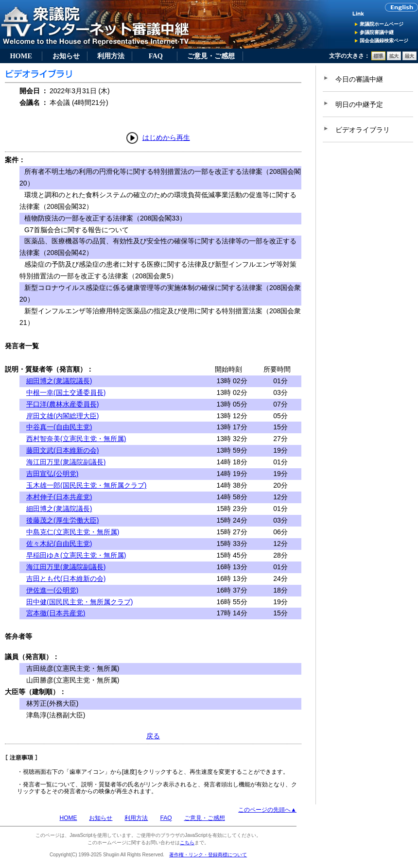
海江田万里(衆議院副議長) (66, 462)
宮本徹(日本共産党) (56, 613)
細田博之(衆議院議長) (59, 381)
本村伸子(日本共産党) (59, 497)
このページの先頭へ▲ (267, 810)
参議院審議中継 (377, 32)
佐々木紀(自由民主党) (59, 544)
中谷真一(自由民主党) (59, 427)
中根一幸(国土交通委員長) (66, 392)
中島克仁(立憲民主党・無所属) (73, 532)
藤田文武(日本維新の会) (62, 450)
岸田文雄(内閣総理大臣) (62, 416)
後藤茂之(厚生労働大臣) (62, 520)
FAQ (156, 56)
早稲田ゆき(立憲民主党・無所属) (76, 555)
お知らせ (66, 56)
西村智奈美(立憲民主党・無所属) (76, 439)
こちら (187, 842)
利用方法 (111, 56)
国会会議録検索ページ (384, 41)
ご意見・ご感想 (211, 56)
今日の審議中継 (359, 79)
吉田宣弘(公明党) (52, 474)
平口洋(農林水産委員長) (62, 404)
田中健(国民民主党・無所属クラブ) (79, 602)
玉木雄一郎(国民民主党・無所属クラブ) (86, 485)
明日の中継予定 (359, 104)
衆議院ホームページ (382, 24)
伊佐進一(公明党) (52, 590)
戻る (153, 736)
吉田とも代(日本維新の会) (66, 579)
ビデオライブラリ (363, 130)
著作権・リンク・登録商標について (208, 855)
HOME (21, 56)
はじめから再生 (166, 137)
